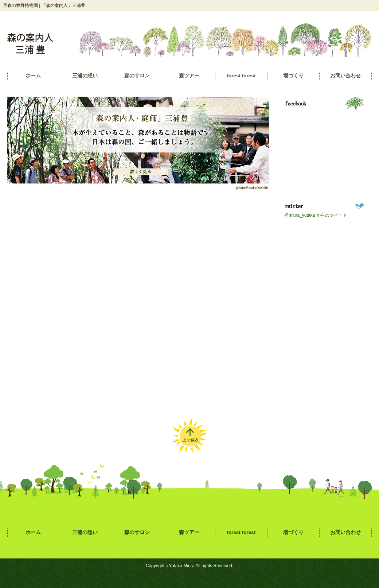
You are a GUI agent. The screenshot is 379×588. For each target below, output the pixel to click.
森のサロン (137, 76)
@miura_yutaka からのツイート (316, 215)
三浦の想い (85, 76)
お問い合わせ (345, 76)
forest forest (241, 76)
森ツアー (189, 76)
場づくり (293, 76)
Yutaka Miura (182, 566)
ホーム (33, 76)
